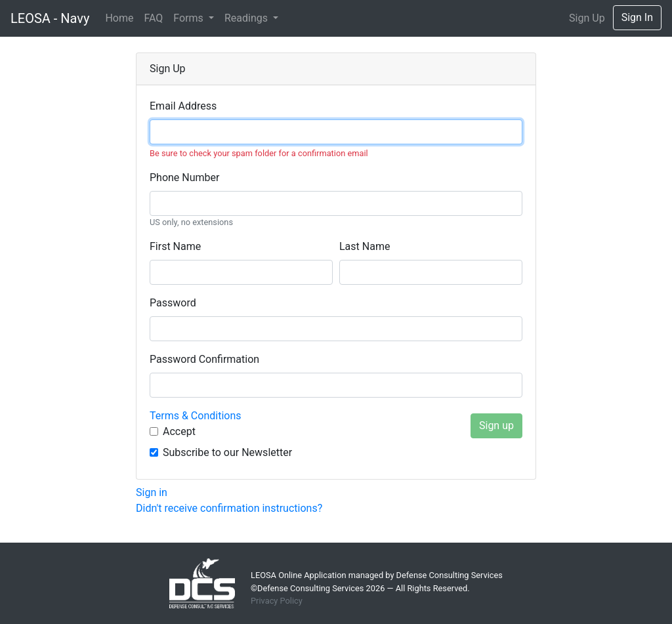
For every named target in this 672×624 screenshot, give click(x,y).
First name (175, 246)
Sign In (637, 17)
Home (119, 18)
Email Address (183, 106)
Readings (247, 18)
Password (173, 303)
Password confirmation (204, 359)
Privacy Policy (277, 601)
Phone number (184, 177)
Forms (189, 18)
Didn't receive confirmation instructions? (229, 508)
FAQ (153, 18)
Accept (179, 431)
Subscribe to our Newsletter (227, 452)
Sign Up (587, 18)
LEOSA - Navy (50, 18)
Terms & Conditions (196, 416)
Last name (365, 246)
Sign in (152, 492)
